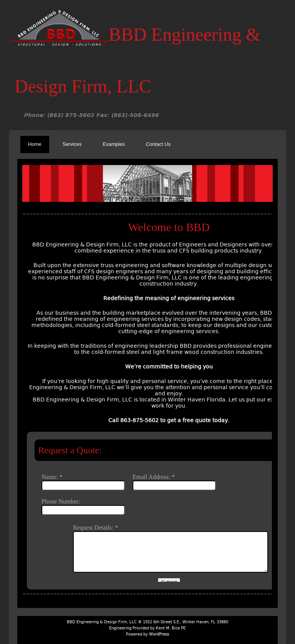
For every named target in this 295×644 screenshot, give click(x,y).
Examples (114, 144)
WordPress (159, 634)
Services (72, 144)
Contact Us (158, 144)
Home (35, 144)
